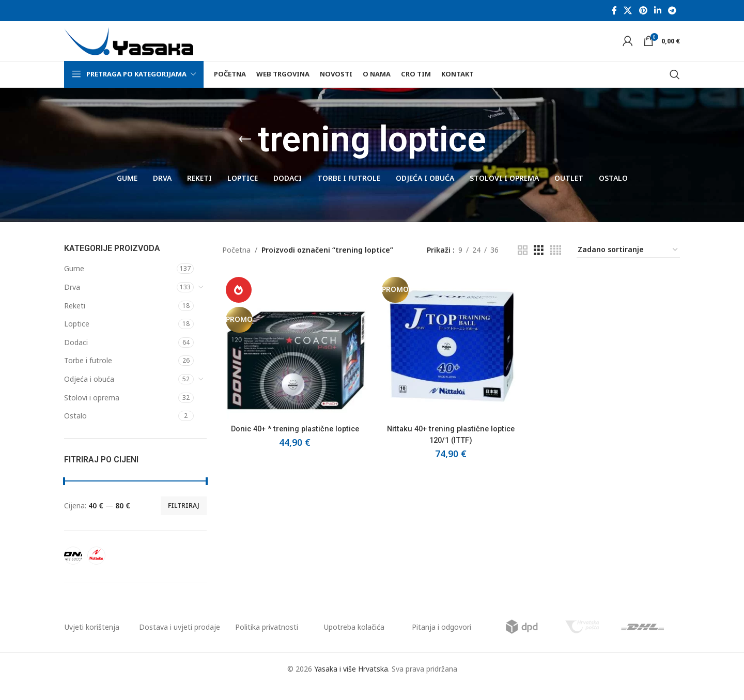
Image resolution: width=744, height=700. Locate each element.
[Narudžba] (628, 265)
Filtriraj (184, 520)
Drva (72, 301)
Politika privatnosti (267, 641)
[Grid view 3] (539, 265)
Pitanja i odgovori (441, 641)
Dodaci (76, 357)
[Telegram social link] (672, 11)
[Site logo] (129, 48)
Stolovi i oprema (92, 412)
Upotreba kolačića (354, 641)
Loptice (77, 339)
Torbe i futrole (88, 375)
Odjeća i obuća (89, 393)
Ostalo (75, 431)
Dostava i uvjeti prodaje (180, 641)
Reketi (75, 320)
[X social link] (628, 11)
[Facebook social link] (614, 11)
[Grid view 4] (556, 265)
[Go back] (245, 154)
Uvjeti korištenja (92, 641)
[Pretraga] (675, 89)
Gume (74, 283)
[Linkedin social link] (657, 11)
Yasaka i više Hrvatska (351, 683)
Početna (236, 265)
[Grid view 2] (523, 265)
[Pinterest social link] (643, 11)
